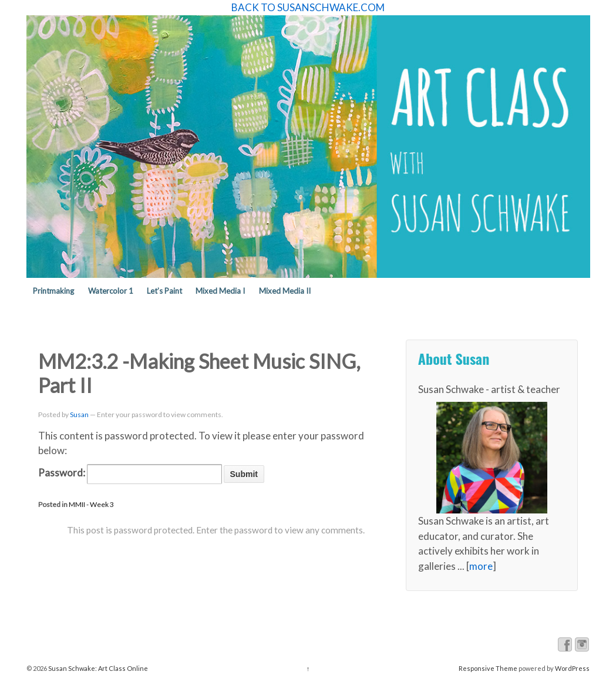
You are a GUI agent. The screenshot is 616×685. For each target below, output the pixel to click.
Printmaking (53, 291)
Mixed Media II (285, 291)
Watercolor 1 (111, 291)
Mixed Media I (220, 291)
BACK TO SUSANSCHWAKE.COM (308, 7)
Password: (130, 474)
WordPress (572, 668)
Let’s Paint (164, 291)
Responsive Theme (488, 668)
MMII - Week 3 (91, 504)
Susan (79, 414)
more (481, 566)
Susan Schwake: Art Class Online (97, 668)
